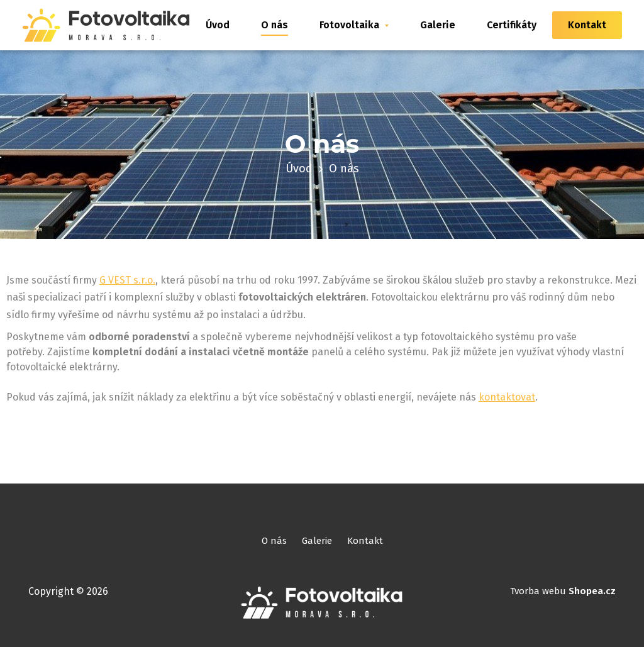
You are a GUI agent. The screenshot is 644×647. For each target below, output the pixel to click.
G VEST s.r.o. (127, 280)
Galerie (438, 25)
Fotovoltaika (354, 25)
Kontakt (587, 25)
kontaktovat (507, 397)
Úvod (218, 25)
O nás (275, 25)
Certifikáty (512, 25)
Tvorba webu (563, 591)
